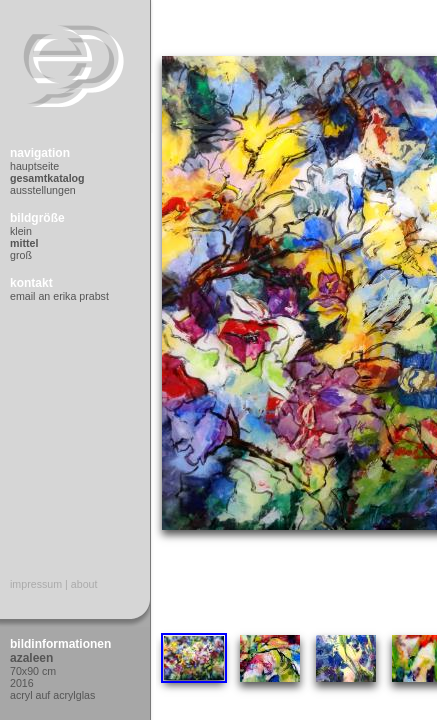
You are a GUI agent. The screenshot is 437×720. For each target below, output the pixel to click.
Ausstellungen (43, 190)
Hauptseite (34, 166)
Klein (21, 231)
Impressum (36, 584)
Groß (21, 255)
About (84, 584)
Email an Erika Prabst (59, 296)
